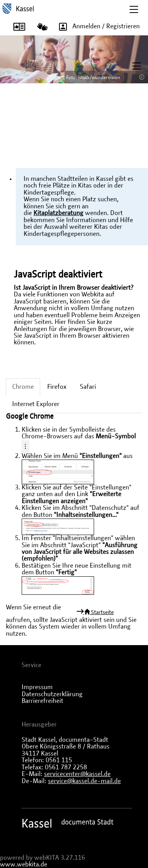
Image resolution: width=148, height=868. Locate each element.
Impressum (37, 687)
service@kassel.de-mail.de (84, 781)
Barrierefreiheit (43, 701)
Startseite (98, 612)
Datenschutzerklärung (52, 694)
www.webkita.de (24, 864)
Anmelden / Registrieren (97, 27)
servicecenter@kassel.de (77, 774)
